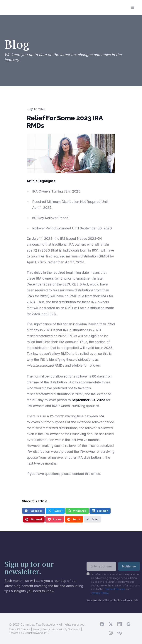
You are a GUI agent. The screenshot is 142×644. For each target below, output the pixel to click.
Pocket (55, 519)
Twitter (55, 511)
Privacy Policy (100, 597)
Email (92, 519)
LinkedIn (100, 511)
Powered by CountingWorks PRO (29, 633)
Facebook (34, 511)
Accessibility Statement (66, 629)
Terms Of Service (20, 629)
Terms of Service (115, 594)
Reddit (74, 519)
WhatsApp (77, 511)
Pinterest (34, 519)
